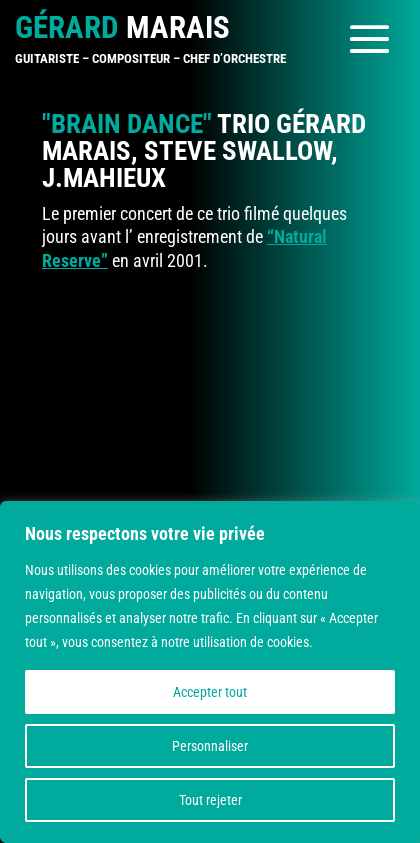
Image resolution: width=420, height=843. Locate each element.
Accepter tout (210, 692)
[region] (210, 672)
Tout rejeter (210, 800)
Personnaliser (210, 746)
